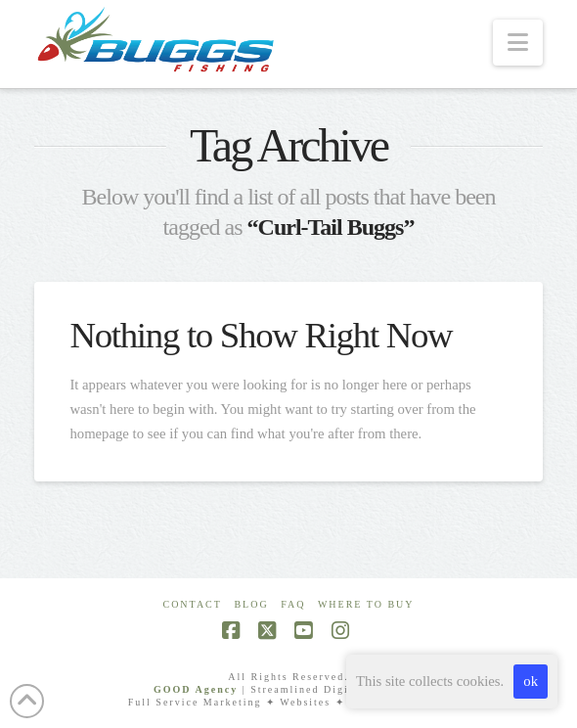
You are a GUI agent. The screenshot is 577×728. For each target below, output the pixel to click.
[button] (518, 43)
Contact (192, 604)
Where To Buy (366, 604)
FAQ (293, 604)
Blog (251, 604)
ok (531, 681)
